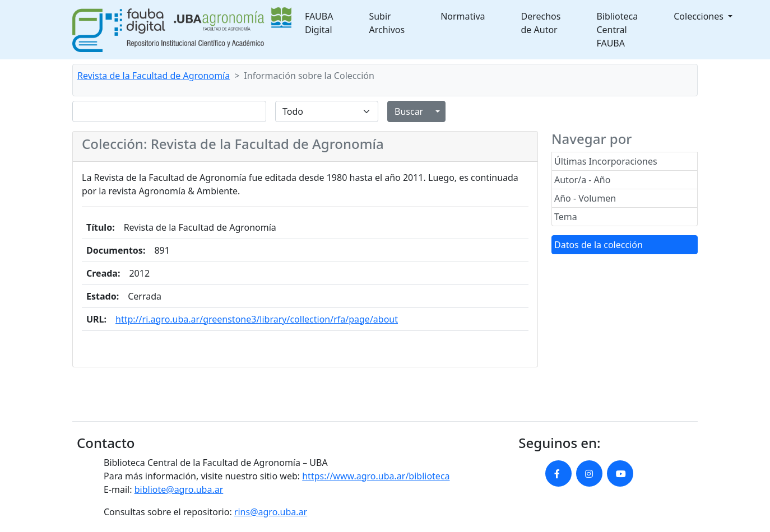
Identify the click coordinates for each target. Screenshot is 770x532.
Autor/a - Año (582, 180)
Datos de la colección (599, 245)
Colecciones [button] (700, 16)
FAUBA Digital (319, 23)
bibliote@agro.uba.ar (179, 489)
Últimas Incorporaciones (606, 161)
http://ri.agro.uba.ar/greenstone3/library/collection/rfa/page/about (257, 319)
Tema (566, 217)
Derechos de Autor (541, 23)
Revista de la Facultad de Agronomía (154, 76)
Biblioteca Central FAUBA (617, 30)
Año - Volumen (585, 198)
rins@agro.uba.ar (271, 512)
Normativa (463, 16)
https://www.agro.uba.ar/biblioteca (376, 476)
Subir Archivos (387, 23)
